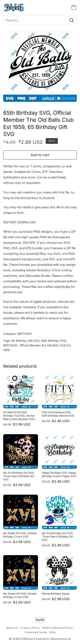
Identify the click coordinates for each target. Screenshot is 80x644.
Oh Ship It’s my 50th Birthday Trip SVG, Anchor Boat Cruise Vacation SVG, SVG (19, 416)
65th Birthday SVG (54, 341)
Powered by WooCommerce (53, 639)
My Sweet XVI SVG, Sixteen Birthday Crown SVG (20, 535)
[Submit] (72, 20)
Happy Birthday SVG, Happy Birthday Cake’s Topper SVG (59, 474)
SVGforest (26, 639)
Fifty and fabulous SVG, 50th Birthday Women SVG (58, 414)
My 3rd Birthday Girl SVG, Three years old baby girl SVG (19, 476)
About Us (12, 628)
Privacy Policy (30, 628)
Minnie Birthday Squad (56, 594)
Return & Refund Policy (58, 628)
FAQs (53, 632)
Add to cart (40, 155)
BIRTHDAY (25, 334)
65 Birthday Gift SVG (25, 341)
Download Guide (36, 632)
